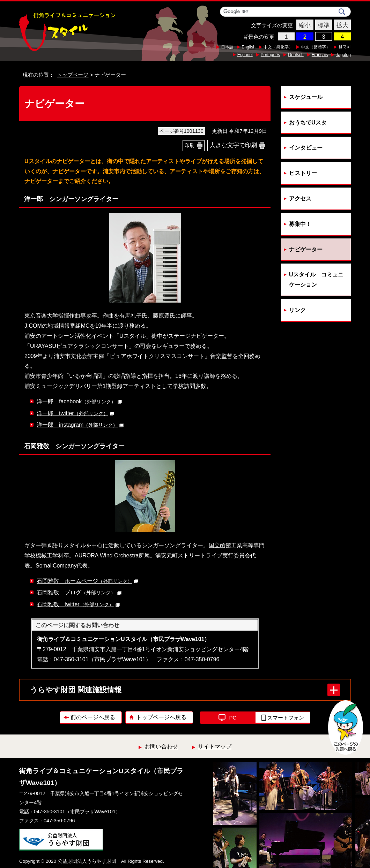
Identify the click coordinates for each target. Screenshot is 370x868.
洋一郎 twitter (75, 413)
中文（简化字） (278, 47)
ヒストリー (303, 173)
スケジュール (306, 97)
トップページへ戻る (161, 717)
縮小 (304, 25)
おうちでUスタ (308, 123)
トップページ (73, 75)
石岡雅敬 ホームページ (87, 581)
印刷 (190, 145)
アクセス (300, 199)
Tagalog (343, 55)
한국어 (345, 47)
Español (245, 55)
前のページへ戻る (93, 717)
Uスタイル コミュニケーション (316, 280)
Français (320, 55)
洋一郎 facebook (79, 401)
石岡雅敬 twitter (78, 604)
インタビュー (306, 148)
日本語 (227, 47)
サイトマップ (215, 747)
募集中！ (300, 224)
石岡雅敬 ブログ (79, 592)
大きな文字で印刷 (233, 145)
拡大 (341, 25)
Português (270, 55)
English (249, 47)
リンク (297, 310)
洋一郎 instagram (80, 425)
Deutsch (296, 55)
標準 (322, 25)
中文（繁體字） (316, 47)
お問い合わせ (161, 747)
